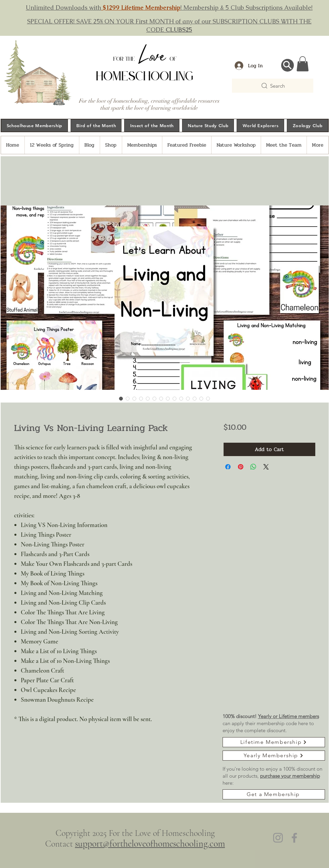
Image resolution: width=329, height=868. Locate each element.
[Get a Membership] (274, 794)
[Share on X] (266, 467)
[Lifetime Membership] (274, 742)
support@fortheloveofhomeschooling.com (150, 844)
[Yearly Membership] (274, 756)
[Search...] (287, 65)
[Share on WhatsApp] (253, 467)
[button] (303, 64)
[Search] (273, 86)
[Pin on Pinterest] (241, 467)
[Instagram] (278, 838)
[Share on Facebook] (228, 467)
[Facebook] (294, 838)
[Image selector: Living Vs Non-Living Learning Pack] (121, 399)
